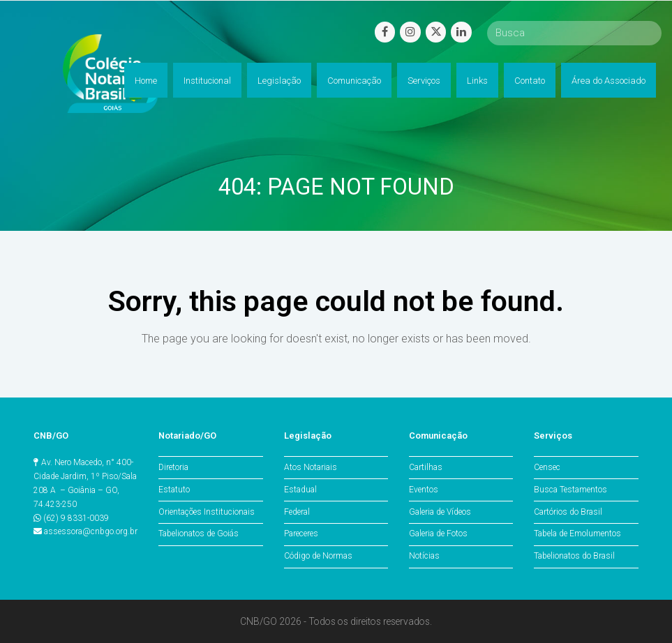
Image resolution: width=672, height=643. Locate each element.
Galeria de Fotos (438, 534)
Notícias (424, 556)
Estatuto (174, 490)
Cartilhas (426, 467)
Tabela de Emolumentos (577, 534)
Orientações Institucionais (207, 512)
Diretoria (173, 467)
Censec (547, 467)
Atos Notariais (311, 467)
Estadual (300, 490)
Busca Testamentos (570, 490)
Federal (297, 512)
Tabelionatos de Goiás (199, 534)
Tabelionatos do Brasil (574, 556)
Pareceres (301, 534)
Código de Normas (318, 556)
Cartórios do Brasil (568, 512)
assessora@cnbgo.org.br (91, 531)
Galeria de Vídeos (440, 512)
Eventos (424, 490)
